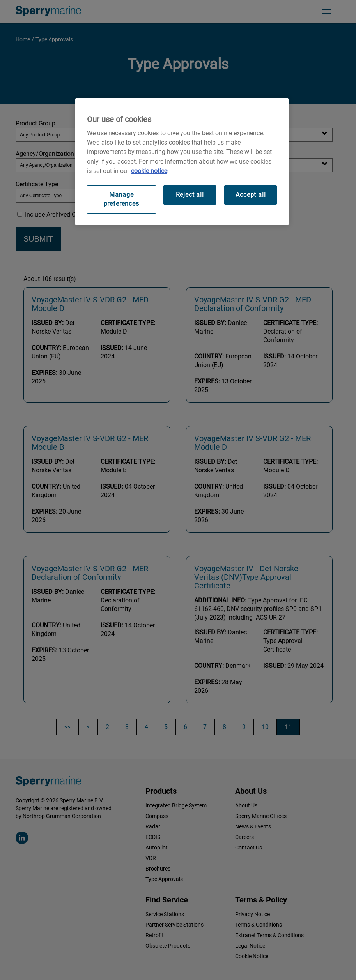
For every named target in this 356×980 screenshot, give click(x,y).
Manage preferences (121, 199)
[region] (182, 162)
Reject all (190, 195)
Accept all (251, 195)
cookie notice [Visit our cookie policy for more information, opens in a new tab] (149, 171)
